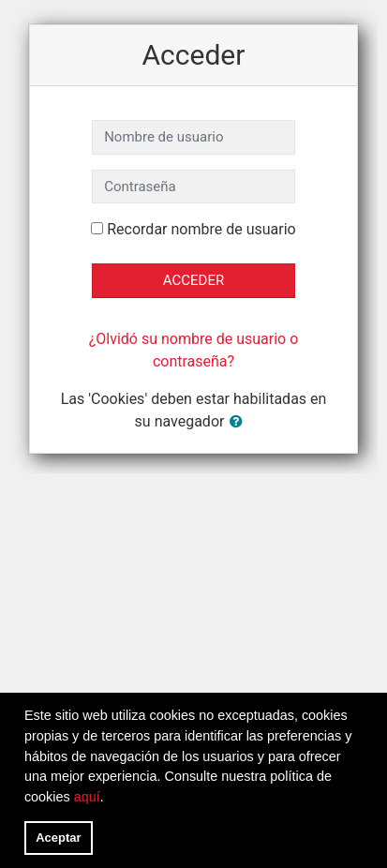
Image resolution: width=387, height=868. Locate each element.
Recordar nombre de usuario (201, 229)
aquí (87, 797)
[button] (240, 422)
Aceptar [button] (58, 838)
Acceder (193, 280)
